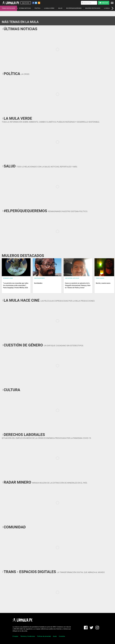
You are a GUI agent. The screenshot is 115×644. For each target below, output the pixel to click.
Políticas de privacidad (44, 636)
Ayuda (55, 636)
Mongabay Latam (8, 278)
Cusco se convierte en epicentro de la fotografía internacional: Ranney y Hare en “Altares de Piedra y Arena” (78, 285)
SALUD (60, 8)
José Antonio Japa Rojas (72, 278)
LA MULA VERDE (49, 8)
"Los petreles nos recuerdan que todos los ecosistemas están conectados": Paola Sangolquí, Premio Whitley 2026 (16, 285)
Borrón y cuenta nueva (103, 283)
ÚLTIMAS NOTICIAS (25, 8)
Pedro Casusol (100, 278)
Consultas (62, 636)
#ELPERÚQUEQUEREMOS (74, 8)
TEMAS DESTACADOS (8, 8)
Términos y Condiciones (28, 636)
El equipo (15, 636)
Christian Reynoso (39, 278)
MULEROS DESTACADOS (93, 8)
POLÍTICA (37, 8)
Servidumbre (38, 283)
